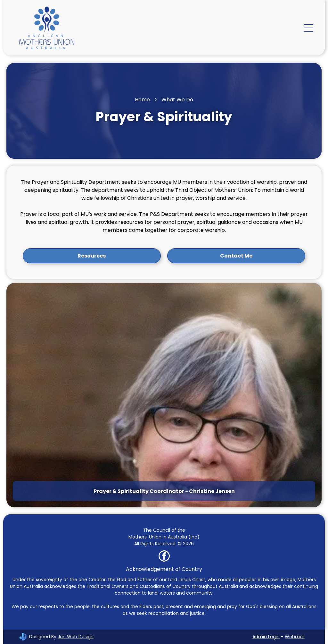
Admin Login (266, 637)
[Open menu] (308, 28)
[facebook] (164, 557)
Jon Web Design (76, 637)
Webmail (295, 637)
